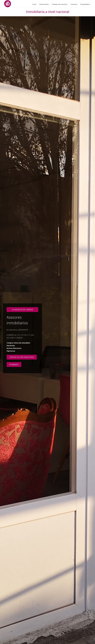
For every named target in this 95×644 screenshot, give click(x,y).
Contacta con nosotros (22, 357)
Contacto (74, 4)
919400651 (14, 365)
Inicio (34, 4)
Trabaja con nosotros (60, 4)
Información (44, 4)
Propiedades (85, 4)
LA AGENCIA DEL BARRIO (22, 310)
